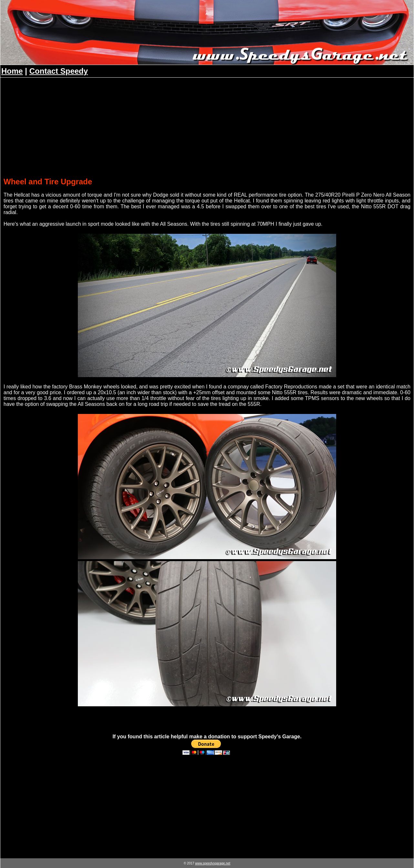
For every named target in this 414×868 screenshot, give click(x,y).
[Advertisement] (207, 129)
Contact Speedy (59, 71)
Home (12, 71)
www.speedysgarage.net (213, 863)
